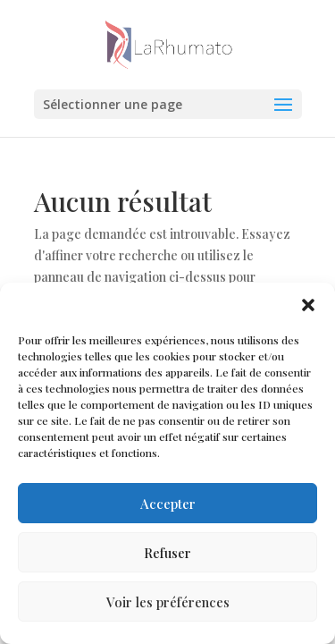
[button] (308, 305)
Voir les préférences (168, 602)
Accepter (168, 504)
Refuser (167, 553)
